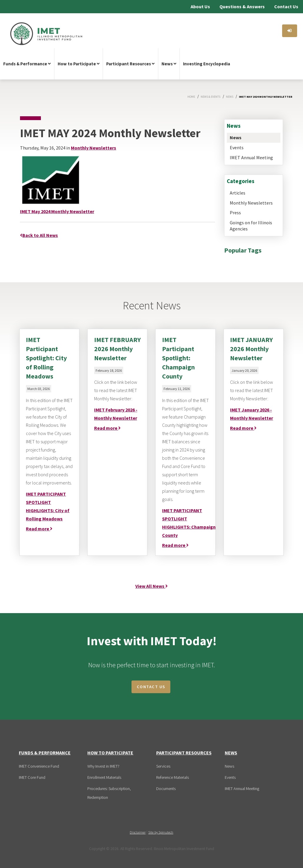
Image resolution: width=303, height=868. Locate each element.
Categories (241, 181)
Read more (39, 529)
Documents (166, 789)
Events (237, 147)
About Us (200, 6)
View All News (151, 586)
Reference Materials (173, 777)
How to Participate (79, 64)
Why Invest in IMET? (103, 766)
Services (163, 766)
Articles (238, 193)
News (169, 64)
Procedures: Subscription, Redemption (109, 793)
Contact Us (286, 6)
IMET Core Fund (32, 777)
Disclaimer (138, 832)
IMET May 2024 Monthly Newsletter (57, 211)
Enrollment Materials (104, 777)
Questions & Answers (242, 6)
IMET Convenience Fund (39, 766)
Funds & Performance (27, 64)
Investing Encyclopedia (207, 64)
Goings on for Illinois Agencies (251, 226)
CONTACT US (151, 687)
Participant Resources (130, 64)
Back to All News (39, 235)
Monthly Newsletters (251, 203)
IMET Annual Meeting (251, 157)
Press (235, 213)
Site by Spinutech (161, 832)
